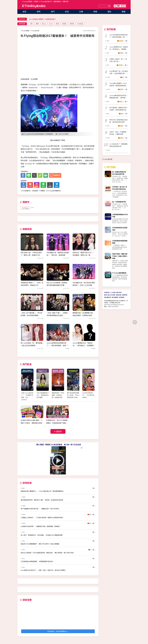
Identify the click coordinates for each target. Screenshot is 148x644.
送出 (109, 6)
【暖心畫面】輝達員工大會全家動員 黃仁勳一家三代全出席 (58, 444)
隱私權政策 (108, 297)
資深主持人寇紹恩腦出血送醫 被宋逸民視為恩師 (118, 121)
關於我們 (119, 292)
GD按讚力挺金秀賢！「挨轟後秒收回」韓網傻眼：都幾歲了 (41, 526)
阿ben (44, 24)
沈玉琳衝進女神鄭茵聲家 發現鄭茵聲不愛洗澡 (37, 561)
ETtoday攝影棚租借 (119, 273)
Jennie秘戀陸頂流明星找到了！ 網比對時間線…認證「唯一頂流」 (58, 345)
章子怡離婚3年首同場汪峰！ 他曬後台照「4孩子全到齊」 (40, 509)
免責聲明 (122, 297)
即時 (39, 12)
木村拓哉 (80, 24)
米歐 (31, 24)
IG (124, 6)
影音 (67, 12)
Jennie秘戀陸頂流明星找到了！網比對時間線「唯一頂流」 (119, 36)
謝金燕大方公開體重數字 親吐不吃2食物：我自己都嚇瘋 (40, 544)
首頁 (24, 12)
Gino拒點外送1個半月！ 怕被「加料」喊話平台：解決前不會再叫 (43, 570)
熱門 (53, 12)
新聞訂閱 (65, 1)
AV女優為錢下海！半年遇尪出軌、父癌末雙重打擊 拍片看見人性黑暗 (119, 72)
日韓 (81, 12)
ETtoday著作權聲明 (53, 191)
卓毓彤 (64, 24)
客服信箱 (119, 295)
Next (92, 382)
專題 (124, 12)
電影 (109, 12)
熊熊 (57, 24)
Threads (115, 6)
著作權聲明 (115, 297)
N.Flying (25, 208)
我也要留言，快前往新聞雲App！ (58, 631)
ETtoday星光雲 (34, 6)
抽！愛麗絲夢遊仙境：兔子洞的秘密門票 (120, 173)
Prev (24, 382)
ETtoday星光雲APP (46, 1)
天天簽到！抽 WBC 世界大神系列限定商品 (120, 188)
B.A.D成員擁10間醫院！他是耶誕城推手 (42, 19)
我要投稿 (107, 292)
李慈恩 (72, 24)
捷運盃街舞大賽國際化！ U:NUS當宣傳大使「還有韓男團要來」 (43, 491)
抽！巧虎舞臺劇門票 (119, 202)
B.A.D (51, 24)
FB (121, 6)
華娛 (95, 12)
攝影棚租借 (57, 1)
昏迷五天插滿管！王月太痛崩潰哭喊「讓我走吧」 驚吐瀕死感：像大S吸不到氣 (47, 553)
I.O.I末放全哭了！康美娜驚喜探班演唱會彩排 (118, 145)
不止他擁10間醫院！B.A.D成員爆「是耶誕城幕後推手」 (118, 84)
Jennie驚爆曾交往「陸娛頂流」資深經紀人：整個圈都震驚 (119, 48)
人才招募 (113, 292)
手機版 (36, 1)
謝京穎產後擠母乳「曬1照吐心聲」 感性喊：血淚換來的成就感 (42, 500)
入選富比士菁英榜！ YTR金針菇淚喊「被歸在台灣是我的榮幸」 (42, 517)
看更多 (59, 431)
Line (118, 6)
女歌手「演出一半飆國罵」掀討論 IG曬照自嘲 (118, 133)
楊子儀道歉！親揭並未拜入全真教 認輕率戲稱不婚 (118, 109)
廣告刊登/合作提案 (110, 295)
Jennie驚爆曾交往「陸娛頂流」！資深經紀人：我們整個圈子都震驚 (84, 345)
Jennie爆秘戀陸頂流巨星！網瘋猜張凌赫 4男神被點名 (119, 97)
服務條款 (125, 295)
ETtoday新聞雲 (27, 1)
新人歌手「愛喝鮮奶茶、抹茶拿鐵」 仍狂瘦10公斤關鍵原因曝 (42, 535)
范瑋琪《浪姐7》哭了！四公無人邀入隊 (118, 60)
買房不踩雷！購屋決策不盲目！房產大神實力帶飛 (120, 256)
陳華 (37, 24)
